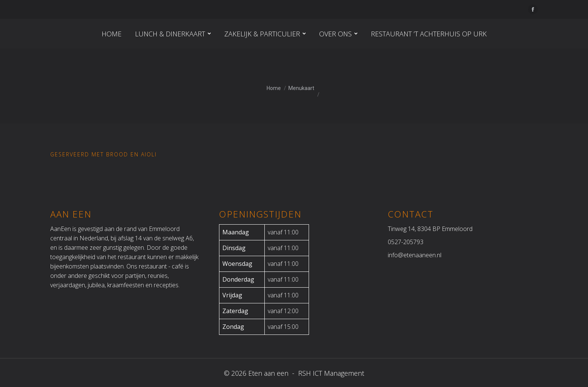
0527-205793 (406, 242)
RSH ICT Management (330, 373)
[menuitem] (112, 34)
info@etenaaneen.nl (415, 255)
